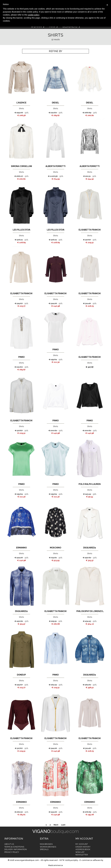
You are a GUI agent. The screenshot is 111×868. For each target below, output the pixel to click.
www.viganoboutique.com (27, 860)
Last (63, 825)
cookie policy (33, 15)
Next (56, 825)
